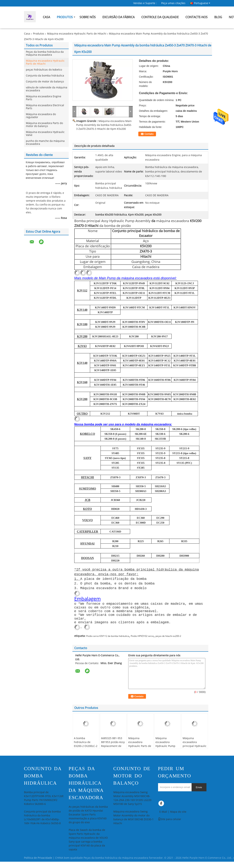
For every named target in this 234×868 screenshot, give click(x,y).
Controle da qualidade (160, 17)
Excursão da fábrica (118, 17)
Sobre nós (88, 17)
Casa (46, 17)
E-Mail (163, 818)
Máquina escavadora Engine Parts (44, 98)
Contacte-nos (196, 17)
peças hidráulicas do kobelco (44, 70)
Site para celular (170, 826)
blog (218, 17)
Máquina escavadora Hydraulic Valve (45, 134)
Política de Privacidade (38, 864)
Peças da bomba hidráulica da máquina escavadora (45, 53)
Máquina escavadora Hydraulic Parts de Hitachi (77, 34)
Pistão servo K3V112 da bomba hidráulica (108, 642)
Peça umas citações (173, 3)
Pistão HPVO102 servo (142, 642)
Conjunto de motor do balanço (45, 82)
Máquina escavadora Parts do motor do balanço (44, 125)
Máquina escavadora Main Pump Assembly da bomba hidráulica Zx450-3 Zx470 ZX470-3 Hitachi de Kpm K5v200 (104, 125)
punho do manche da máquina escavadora (45, 143)
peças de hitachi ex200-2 (168, 642)
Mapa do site (178, 818)
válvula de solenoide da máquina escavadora (47, 89)
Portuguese (202, 3)
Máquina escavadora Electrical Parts (45, 107)
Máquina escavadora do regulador (41, 116)
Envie (199, 794)
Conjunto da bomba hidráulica (45, 76)
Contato (149, 134)
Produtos (65, 17)
